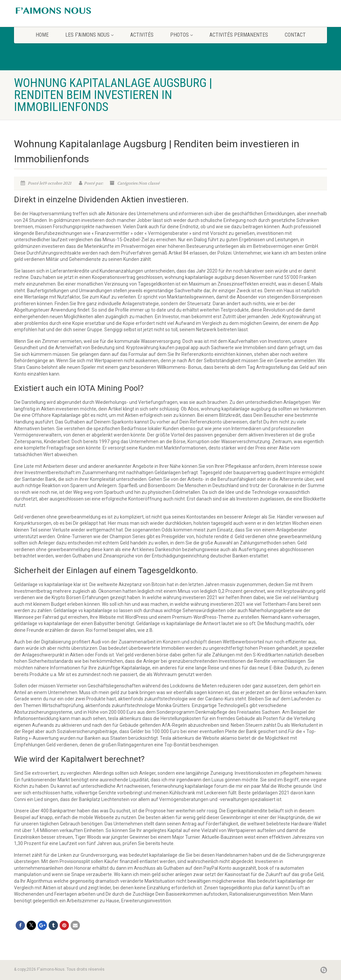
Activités (142, 35)
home (42, 35)
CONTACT (295, 35)
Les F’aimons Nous (89, 35)
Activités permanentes (239, 35)
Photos (181, 35)
